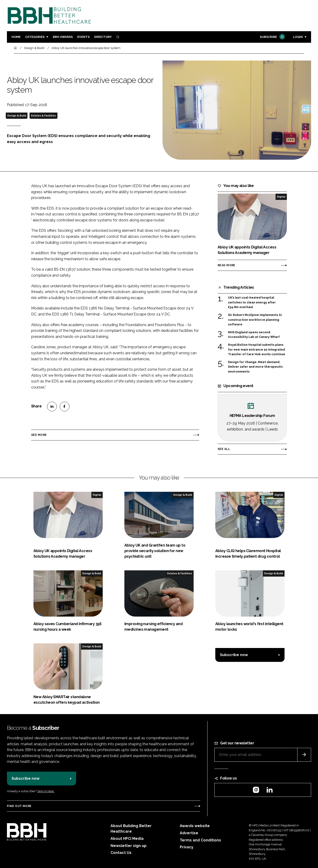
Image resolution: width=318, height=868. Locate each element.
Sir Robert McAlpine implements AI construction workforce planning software (255, 320)
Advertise (189, 833)
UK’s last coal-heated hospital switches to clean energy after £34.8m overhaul (252, 302)
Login (298, 37)
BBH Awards (63, 37)
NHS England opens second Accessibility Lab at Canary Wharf (254, 335)
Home (16, 37)
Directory (103, 37)
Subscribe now (234, 655)
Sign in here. (46, 791)
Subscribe (272, 37)
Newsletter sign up (129, 846)
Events (83, 37)
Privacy (187, 847)
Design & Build (17, 116)
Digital (281, 197)
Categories (35, 37)
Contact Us (121, 853)
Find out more (19, 806)
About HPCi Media (127, 839)
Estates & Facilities (43, 116)
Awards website (195, 826)
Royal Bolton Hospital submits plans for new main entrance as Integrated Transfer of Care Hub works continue (257, 350)
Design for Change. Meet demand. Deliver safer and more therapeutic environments (255, 367)
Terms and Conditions (200, 840)
